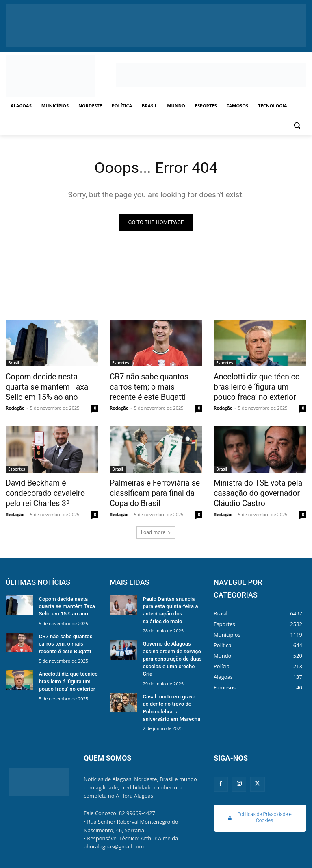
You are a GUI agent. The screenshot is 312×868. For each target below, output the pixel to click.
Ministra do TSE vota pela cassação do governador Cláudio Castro (253, 488)
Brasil (14, 363)
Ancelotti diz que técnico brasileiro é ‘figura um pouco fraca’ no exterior (257, 385)
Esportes (121, 363)
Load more (156, 525)
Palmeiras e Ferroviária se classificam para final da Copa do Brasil (156, 488)
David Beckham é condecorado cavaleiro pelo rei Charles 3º (48, 488)
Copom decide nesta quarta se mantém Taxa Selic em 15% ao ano (48, 385)
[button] (297, 125)
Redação (15, 404)
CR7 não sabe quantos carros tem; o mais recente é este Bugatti (155, 385)
